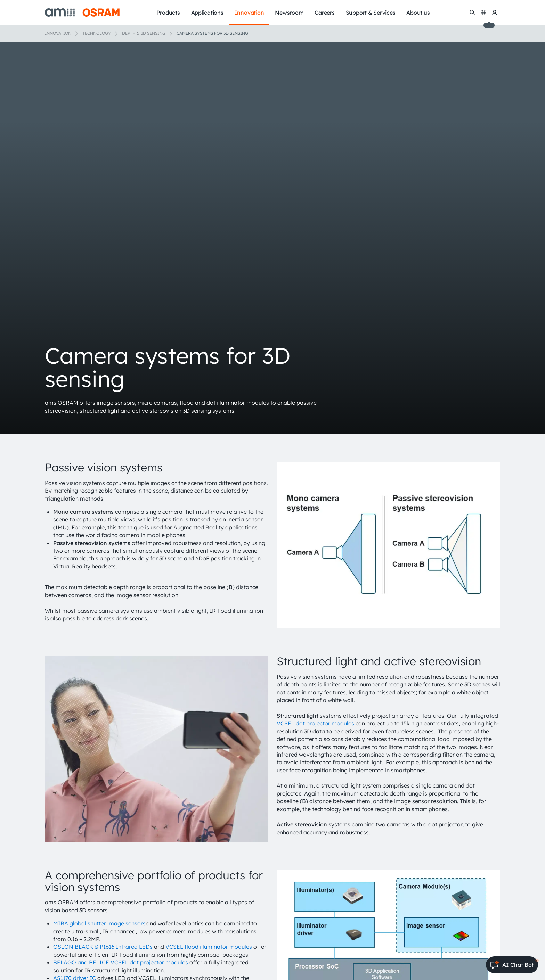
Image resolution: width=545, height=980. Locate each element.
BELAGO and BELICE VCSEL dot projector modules (121, 962)
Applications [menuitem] (207, 13)
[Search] (472, 13)
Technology (97, 33)
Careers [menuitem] (324, 13)
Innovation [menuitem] (249, 13)
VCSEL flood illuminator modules (209, 947)
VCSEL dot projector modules (315, 723)
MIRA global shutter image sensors (99, 923)
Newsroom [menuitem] (289, 13)
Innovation (58, 33)
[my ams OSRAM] (495, 13)
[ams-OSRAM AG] (82, 13)
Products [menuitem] (168, 13)
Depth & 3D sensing (144, 33)
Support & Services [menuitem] (371, 13)
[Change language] (483, 13)
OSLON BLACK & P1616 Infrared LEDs (103, 947)
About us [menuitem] (418, 13)
